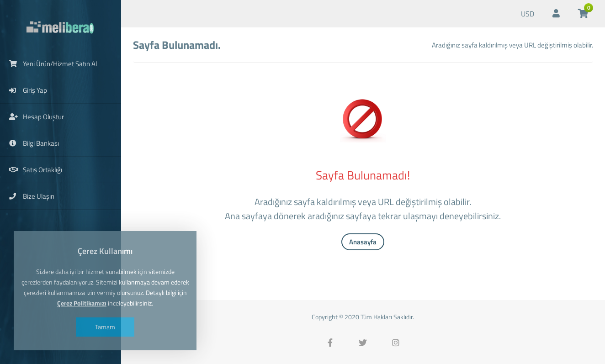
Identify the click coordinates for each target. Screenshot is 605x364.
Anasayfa (363, 242)
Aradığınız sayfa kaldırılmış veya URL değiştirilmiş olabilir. (512, 45)
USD (528, 14)
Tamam (105, 327)
